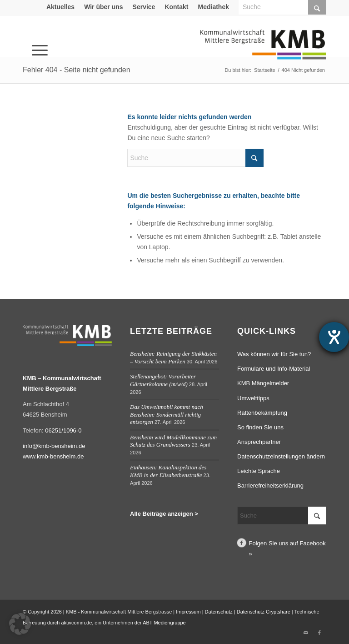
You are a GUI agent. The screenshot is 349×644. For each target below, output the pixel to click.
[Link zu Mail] (306, 633)
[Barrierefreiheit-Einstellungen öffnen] (334, 337)
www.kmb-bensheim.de (53, 456)
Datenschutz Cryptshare (264, 612)
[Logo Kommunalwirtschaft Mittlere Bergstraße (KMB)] (263, 50)
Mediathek (214, 7)
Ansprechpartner (259, 442)
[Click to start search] (254, 158)
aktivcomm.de (76, 623)
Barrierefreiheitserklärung (270, 486)
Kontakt (176, 7)
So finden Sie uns (260, 427)
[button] (20, 624)
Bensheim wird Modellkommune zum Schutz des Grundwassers (173, 441)
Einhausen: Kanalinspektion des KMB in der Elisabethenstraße (168, 471)
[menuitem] (61, 7)
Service (144, 7)
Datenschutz (219, 612)
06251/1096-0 (63, 430)
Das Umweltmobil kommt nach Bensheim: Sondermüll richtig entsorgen (167, 414)
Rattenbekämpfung (262, 413)
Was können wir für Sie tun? (274, 354)
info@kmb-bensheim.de (54, 446)
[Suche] (195, 158)
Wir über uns (103, 7)
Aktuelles (60, 7)
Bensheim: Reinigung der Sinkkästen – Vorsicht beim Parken (173, 357)
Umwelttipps (253, 398)
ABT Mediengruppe (164, 623)
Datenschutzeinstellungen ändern (281, 456)
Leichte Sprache (259, 471)
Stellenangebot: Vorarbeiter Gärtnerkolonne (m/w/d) (163, 380)
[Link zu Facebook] (319, 633)
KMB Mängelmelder (263, 383)
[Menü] (27, 38)
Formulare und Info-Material (274, 369)
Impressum (188, 612)
